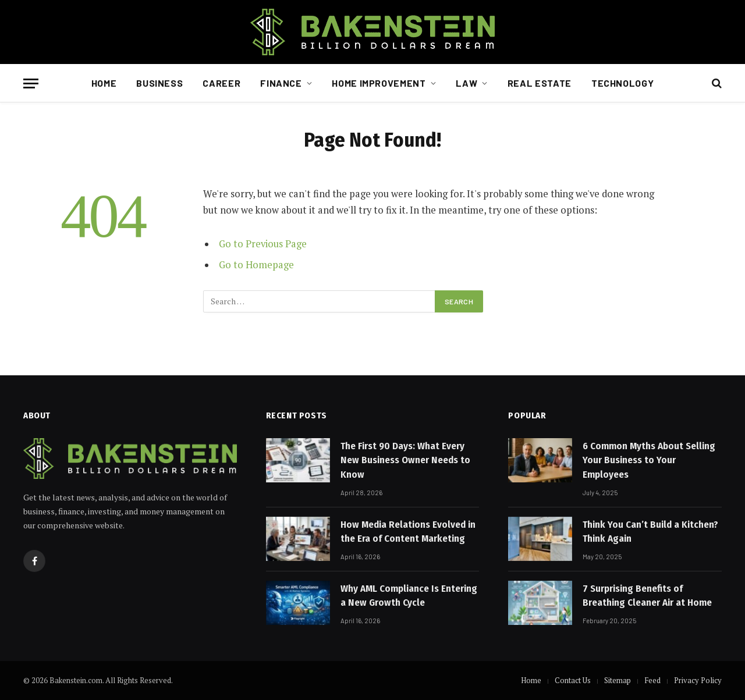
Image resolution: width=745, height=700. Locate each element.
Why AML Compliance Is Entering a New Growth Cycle (409, 596)
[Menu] (31, 83)
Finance (281, 83)
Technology (622, 83)
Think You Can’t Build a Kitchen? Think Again (650, 532)
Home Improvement (379, 83)
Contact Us (573, 680)
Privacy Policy (698, 680)
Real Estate (540, 83)
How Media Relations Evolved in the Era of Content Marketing (408, 532)
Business (159, 83)
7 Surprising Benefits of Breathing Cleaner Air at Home (647, 596)
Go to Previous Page (263, 244)
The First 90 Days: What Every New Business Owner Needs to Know (405, 460)
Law (466, 83)
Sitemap (618, 680)
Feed (652, 680)
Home (104, 83)
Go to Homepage (256, 265)
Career (221, 83)
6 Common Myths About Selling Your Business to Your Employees (649, 460)
